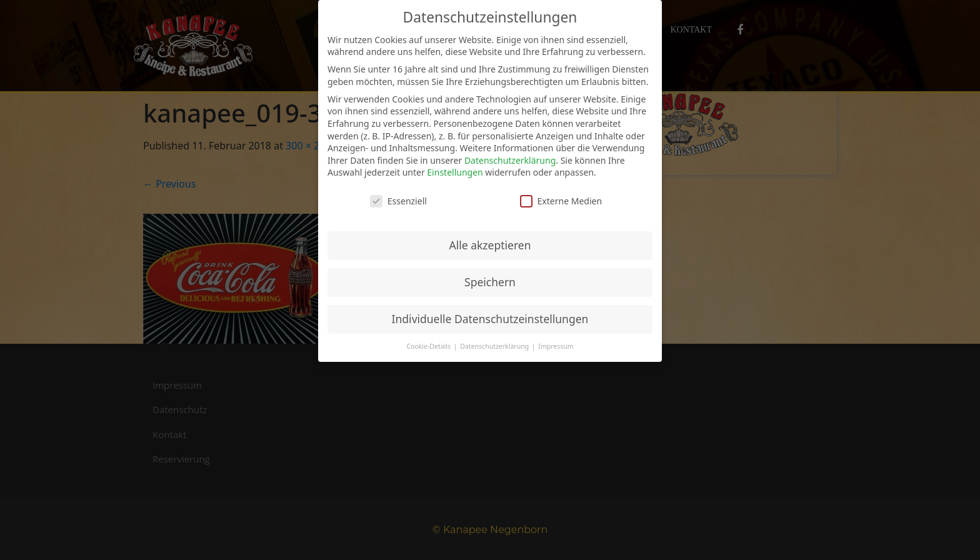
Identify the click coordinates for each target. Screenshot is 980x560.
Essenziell (398, 201)
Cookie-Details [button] (429, 346)
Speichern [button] (490, 282)
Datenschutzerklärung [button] (495, 346)
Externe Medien (561, 201)
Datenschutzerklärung (510, 160)
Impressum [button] (556, 346)
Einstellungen (455, 172)
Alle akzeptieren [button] (490, 245)
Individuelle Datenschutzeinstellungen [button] (490, 319)
